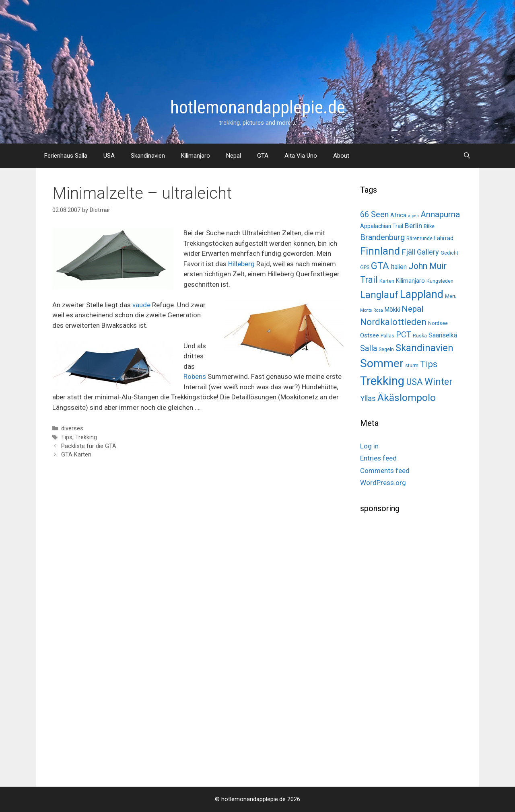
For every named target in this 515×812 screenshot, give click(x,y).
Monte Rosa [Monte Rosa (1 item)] (372, 310)
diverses (72, 429)
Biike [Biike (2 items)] (429, 226)
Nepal (234, 156)
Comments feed (385, 471)
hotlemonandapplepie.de (258, 107)
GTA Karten (76, 455)
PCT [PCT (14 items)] (404, 335)
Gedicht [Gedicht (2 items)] (449, 253)
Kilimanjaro (196, 156)
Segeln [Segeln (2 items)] (386, 349)
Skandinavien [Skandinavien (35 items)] (424, 348)
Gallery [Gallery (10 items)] (428, 252)
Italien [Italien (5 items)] (399, 267)
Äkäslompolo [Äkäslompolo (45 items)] (407, 398)
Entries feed (378, 458)
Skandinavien (148, 156)
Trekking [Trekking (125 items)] (382, 381)
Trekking (86, 437)
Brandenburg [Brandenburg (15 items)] (382, 237)
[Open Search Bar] (467, 156)
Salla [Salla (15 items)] (369, 348)
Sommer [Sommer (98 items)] (382, 363)
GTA (263, 156)
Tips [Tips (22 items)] (429, 364)
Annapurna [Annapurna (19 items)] (440, 214)
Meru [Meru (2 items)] (451, 296)
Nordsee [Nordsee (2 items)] (438, 323)
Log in (369, 446)
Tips (67, 437)
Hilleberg (241, 264)
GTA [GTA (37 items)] (380, 266)
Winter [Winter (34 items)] (439, 382)
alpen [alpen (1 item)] (413, 216)
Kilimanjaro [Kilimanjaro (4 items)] (410, 281)
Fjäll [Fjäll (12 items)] (408, 252)
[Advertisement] (420, 647)
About (341, 156)
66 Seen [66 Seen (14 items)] (374, 215)
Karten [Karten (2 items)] (387, 281)
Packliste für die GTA (89, 446)
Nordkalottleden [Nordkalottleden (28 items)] (393, 322)
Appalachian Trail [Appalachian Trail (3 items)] (382, 226)
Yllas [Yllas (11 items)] (368, 399)
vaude (141, 305)
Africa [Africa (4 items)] (398, 215)
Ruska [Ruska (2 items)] (420, 336)
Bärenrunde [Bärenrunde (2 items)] (419, 238)
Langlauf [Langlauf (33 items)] (379, 295)
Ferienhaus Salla (66, 156)
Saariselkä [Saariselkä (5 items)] (443, 335)
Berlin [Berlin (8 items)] (413, 226)
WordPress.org (383, 483)
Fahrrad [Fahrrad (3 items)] (444, 238)
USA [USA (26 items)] (414, 382)
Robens (195, 376)
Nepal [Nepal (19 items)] (412, 309)
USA (109, 156)
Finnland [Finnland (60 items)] (380, 251)
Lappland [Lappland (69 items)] (422, 294)
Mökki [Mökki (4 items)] (392, 310)
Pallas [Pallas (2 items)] (387, 336)
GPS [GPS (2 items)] (365, 267)
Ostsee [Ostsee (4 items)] (370, 335)
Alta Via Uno (301, 156)
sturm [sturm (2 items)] (412, 365)
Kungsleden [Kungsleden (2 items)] (440, 281)
